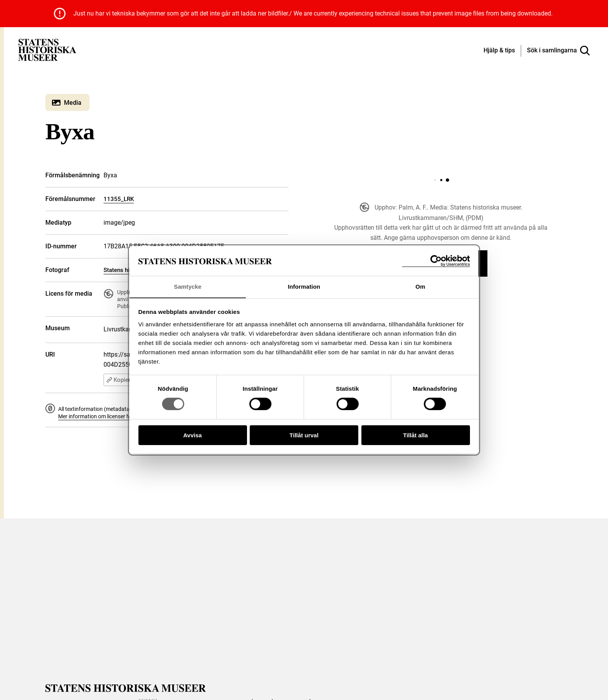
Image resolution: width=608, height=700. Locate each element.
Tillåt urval (304, 435)
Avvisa (193, 435)
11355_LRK (119, 199)
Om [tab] (420, 287)
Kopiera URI (125, 380)
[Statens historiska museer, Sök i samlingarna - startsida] (47, 49)
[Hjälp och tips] (499, 51)
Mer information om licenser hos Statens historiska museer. (129, 416)
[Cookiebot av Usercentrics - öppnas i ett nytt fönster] (436, 261)
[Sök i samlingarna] (558, 51)
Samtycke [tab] (188, 287)
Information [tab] (304, 287)
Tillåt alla (416, 435)
